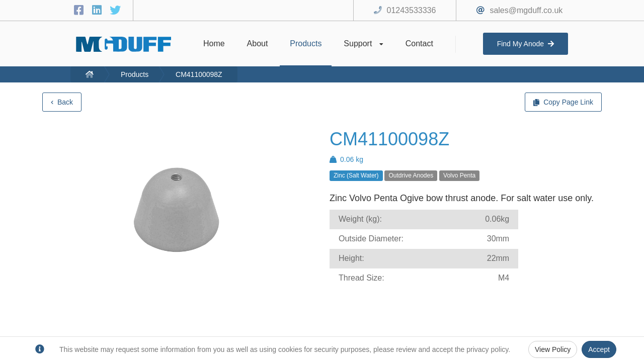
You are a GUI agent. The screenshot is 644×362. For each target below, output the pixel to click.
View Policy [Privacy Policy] (553, 349)
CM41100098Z (199, 74)
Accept (599, 349)
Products (135, 74)
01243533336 (412, 10)
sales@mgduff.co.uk (526, 10)
